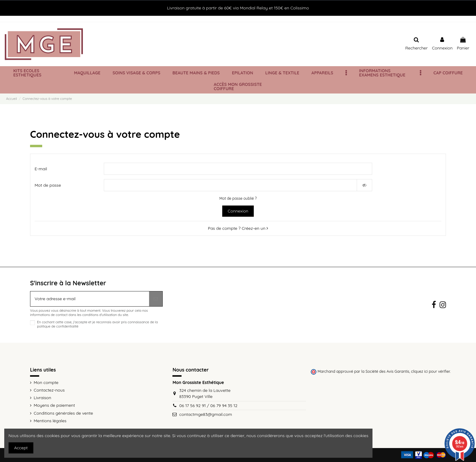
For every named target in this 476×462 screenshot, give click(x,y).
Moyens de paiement (54, 405)
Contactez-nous (49, 390)
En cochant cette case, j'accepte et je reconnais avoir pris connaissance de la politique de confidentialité (97, 324)
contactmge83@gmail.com (206, 414)
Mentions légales (50, 421)
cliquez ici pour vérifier (430, 371)
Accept (21, 448)
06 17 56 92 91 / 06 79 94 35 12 (208, 406)
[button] (346, 73)
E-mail (41, 169)
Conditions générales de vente (63, 413)
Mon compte (46, 382)
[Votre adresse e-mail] (90, 299)
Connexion (238, 211)
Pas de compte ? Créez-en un (238, 228)
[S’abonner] (156, 299)
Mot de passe (48, 185)
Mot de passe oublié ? (238, 198)
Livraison (42, 398)
